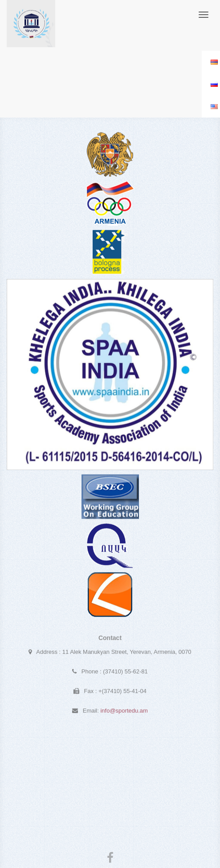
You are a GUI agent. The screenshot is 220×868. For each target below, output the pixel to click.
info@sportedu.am (124, 712)
